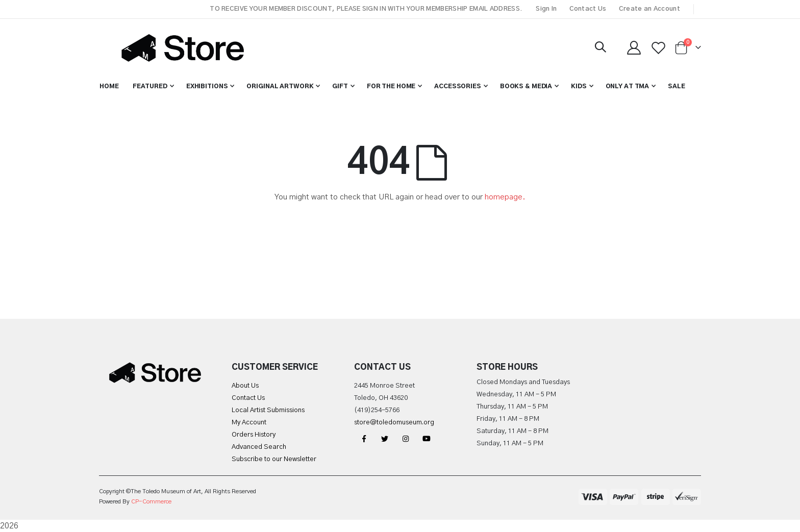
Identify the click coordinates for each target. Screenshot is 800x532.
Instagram (406, 439)
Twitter (385, 439)
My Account (249, 423)
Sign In (546, 9)
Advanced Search (259, 447)
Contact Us (588, 9)
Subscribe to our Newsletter (274, 459)
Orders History (254, 435)
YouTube (427, 439)
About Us (245, 386)
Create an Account (649, 9)
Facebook (364, 439)
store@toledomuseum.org (394, 423)
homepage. (505, 197)
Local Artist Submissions (268, 410)
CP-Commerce (151, 502)
